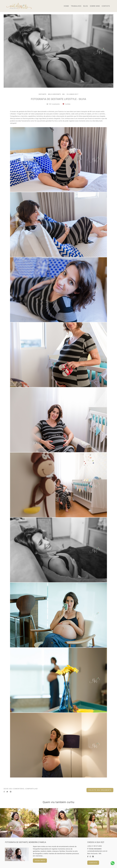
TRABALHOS (76, 6)
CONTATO (106, 6)
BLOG (86, 6)
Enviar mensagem (95, 849)
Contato (93, 863)
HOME (66, 6)
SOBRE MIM (95, 6)
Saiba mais (40, 861)
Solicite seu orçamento (100, 790)
